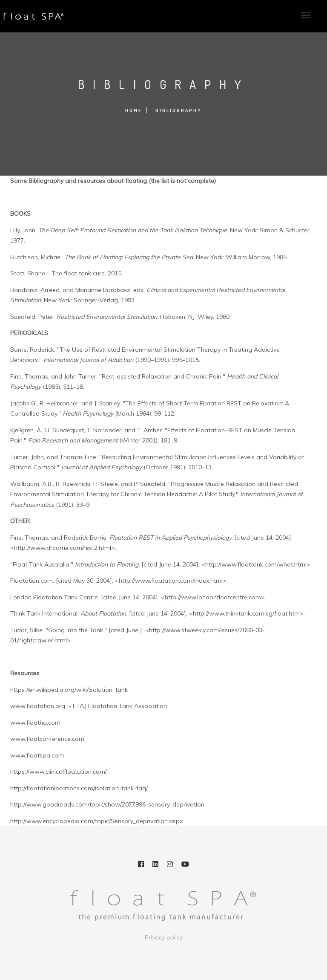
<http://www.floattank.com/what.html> (256, 564)
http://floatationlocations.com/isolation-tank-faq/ (79, 788)
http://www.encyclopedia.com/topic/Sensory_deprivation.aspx (96, 821)
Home (134, 110)
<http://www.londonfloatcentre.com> (213, 597)
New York (57, 300)
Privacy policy (164, 937)
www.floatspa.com (37, 755)
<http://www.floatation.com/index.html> (171, 581)
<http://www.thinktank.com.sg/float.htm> (246, 613)
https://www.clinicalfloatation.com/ (59, 772)
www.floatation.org (38, 706)
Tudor (19, 630)
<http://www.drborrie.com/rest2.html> (63, 548)
